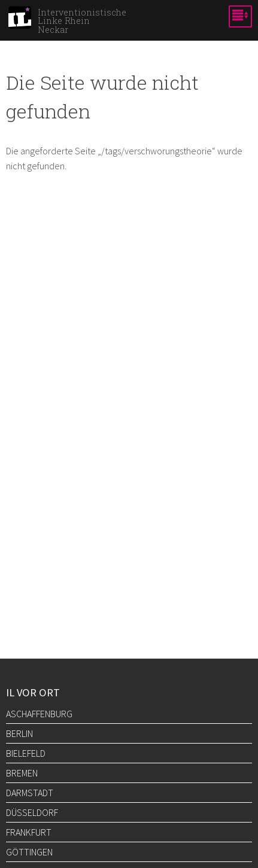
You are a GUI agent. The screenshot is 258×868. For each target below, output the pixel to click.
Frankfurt (29, 832)
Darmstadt (30, 793)
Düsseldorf (32, 812)
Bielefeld (26, 753)
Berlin (19, 733)
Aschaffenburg (39, 714)
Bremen (22, 773)
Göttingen (29, 852)
